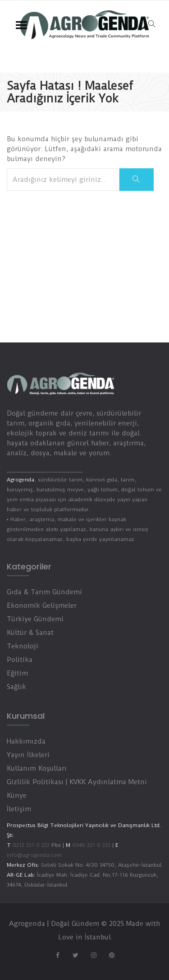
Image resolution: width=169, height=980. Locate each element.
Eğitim (17, 673)
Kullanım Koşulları (37, 768)
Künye (17, 795)
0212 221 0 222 (31, 845)
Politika (20, 660)
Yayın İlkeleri (28, 755)
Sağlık (16, 687)
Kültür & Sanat (30, 633)
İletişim (19, 809)
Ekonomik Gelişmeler (42, 606)
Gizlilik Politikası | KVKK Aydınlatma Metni (77, 782)
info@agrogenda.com (34, 855)
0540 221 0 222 (90, 845)
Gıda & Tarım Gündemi (44, 592)
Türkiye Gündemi (35, 619)
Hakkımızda (26, 741)
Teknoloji (23, 646)
